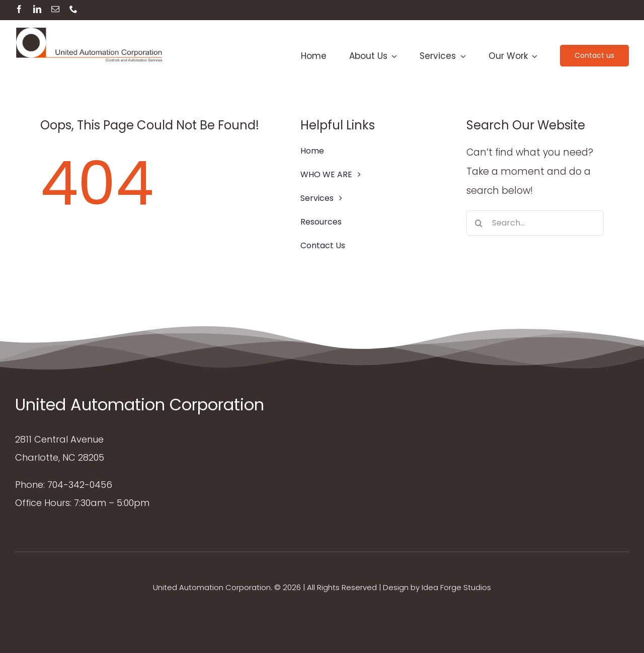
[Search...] (535, 223)
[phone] (73, 9)
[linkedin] (37, 9)
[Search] (479, 223)
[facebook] (19, 9)
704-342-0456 (80, 485)
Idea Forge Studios (456, 587)
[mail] (55, 9)
